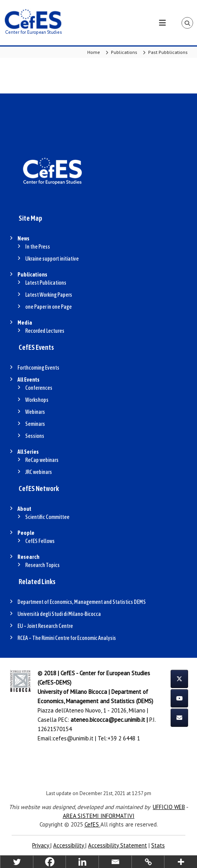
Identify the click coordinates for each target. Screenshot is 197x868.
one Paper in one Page (48, 307)
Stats (158, 845)
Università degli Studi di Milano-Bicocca (59, 614)
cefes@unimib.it (73, 738)
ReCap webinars (42, 460)
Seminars (35, 424)
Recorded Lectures (45, 331)
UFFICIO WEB (169, 807)
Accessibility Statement (118, 845)
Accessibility (69, 845)
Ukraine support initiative (52, 259)
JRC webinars (39, 472)
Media (25, 323)
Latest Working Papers (49, 295)
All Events (29, 380)
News (23, 239)
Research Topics (42, 565)
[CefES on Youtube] (179, 698)
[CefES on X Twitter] (179, 679)
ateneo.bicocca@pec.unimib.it (108, 720)
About (24, 509)
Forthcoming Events (38, 368)
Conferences (39, 388)
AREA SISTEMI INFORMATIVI (99, 816)
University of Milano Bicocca (72, 692)
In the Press (38, 247)
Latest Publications (46, 283)
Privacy (41, 845)
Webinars (35, 412)
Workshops (37, 400)
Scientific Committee (47, 517)
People (26, 533)
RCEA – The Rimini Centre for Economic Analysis (67, 638)
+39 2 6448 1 (124, 738)
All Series (28, 452)
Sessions (35, 436)
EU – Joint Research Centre (45, 626)
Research (29, 557)
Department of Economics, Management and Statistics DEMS (82, 602)
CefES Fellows (40, 541)
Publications (32, 275)
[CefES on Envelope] (179, 718)
